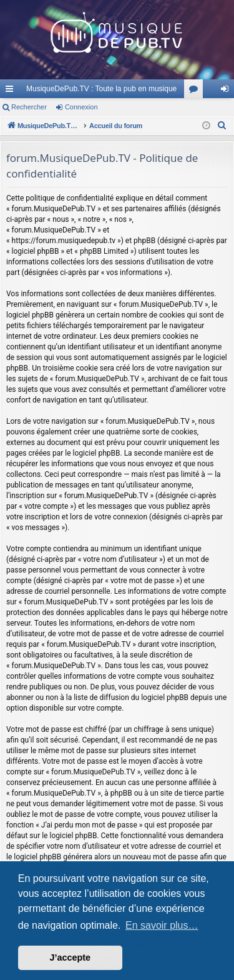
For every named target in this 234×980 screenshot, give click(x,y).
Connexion (81, 107)
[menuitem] (222, 126)
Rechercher (29, 107)
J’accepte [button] (71, 957)
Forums (196, 91)
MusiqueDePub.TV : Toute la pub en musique (101, 89)
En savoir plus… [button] (162, 925)
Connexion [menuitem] (227, 91)
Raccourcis (12, 91)
